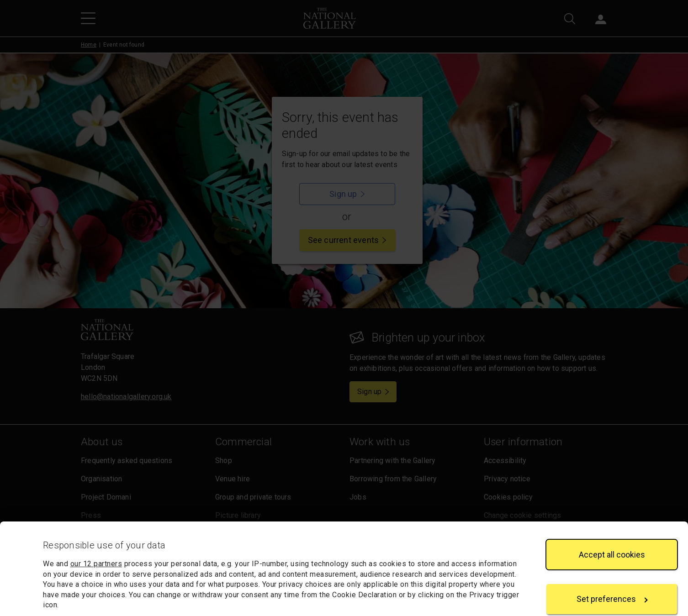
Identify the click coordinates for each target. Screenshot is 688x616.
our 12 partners (96, 503)
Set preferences (612, 539)
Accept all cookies (612, 494)
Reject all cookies (612, 583)
